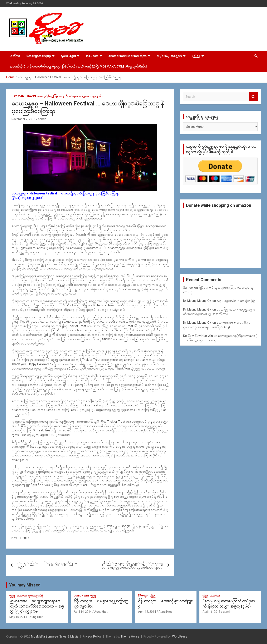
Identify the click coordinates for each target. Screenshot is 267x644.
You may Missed (25, 585)
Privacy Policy (92, 636)
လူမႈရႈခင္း (68, 56)
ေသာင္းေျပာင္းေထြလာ (127, 56)
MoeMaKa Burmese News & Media (55, 636)
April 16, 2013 (212, 612)
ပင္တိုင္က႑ (196, 56)
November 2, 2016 (23, 119)
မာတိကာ (15, 56)
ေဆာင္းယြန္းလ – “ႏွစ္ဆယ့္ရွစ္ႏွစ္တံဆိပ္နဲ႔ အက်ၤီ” (47, 565)
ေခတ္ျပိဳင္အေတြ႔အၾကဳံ (52, 96)
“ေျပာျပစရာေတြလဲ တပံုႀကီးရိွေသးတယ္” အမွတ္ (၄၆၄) (229, 604)
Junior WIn (81, 596)
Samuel (188, 288)
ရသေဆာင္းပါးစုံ (36, 596)
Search (253, 97)
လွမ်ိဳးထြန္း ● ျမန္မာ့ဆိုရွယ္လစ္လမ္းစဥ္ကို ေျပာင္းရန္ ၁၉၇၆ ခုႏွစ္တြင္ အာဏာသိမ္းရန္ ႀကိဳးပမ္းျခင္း (132, 565)
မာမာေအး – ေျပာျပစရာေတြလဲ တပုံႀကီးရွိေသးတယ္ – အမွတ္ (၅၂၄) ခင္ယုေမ (37, 606)
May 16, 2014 (18, 617)
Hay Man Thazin (24, 96)
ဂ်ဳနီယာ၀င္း (143, 596)
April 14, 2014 (83, 612)
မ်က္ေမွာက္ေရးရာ (39, 56)
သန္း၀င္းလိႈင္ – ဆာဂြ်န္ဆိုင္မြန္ (236, 301)
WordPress (180, 636)
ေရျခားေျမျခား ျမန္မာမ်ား (86, 96)
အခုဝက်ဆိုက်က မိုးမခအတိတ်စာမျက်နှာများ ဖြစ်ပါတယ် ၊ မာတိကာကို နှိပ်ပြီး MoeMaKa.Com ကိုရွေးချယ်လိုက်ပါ (78, 66)
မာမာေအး (22, 596)
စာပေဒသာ (92, 56)
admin (42, 119)
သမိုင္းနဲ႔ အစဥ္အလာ (169, 56)
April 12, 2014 (147, 612)
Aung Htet (36, 617)
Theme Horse (130, 636)
